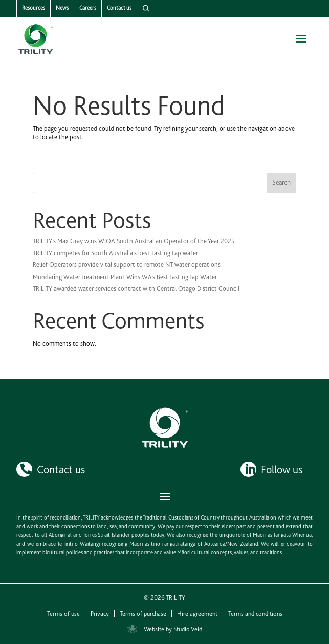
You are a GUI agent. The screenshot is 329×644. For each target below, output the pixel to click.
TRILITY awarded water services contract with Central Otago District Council (136, 289)
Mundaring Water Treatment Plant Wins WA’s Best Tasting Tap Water (125, 277)
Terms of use (63, 614)
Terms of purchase (143, 614)
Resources (34, 8)
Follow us (282, 469)
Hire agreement (197, 614)
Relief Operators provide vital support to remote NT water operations (127, 265)
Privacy (100, 614)
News (62, 8)
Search (281, 182)
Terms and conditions (255, 614)
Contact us (119, 8)
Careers (88, 8)
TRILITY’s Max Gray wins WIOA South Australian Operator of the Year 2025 (134, 241)
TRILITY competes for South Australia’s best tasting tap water (115, 253)
